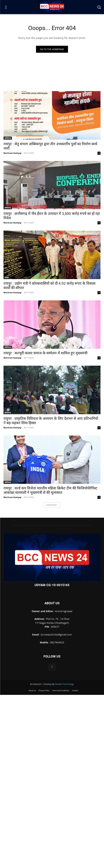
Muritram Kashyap (12, 153)
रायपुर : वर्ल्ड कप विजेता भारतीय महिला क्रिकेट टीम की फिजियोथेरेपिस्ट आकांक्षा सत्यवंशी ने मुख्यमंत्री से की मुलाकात (50, 490)
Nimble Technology (64, 684)
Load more (52, 505)
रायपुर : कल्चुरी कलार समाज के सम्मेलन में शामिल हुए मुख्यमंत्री (45, 353)
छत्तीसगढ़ (8, 138)
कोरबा (7, 278)
